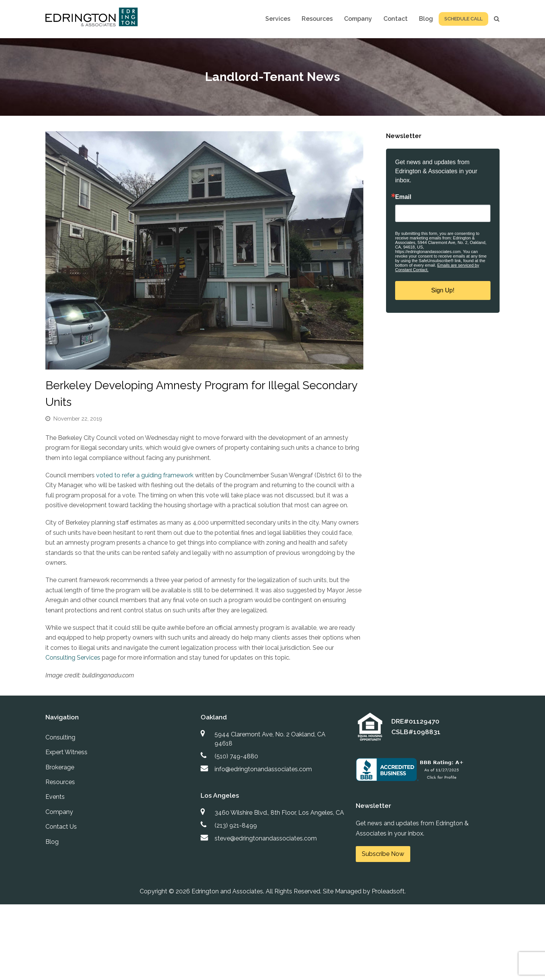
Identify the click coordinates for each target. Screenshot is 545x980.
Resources (60, 782)
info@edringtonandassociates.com (263, 769)
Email (403, 197)
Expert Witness (66, 752)
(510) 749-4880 (236, 756)
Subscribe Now (383, 854)
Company (59, 812)
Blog (52, 842)
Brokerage (60, 767)
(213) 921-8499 (236, 825)
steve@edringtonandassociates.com (266, 838)
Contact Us (61, 827)
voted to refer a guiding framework (144, 475)
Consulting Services (73, 658)
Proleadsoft (388, 891)
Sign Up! (443, 290)
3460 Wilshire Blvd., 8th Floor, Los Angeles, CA (279, 813)
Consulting (60, 737)
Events (55, 797)
